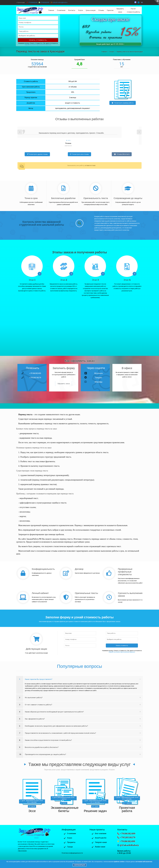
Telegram (99, 378)
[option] (79, 137)
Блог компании (101, 834)
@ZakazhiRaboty (129, 845)
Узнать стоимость (38, 40)
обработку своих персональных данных (38, 45)
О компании (71, 834)
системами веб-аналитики (144, 862)
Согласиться (79, 865)
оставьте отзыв (90, 165)
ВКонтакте (99, 373)
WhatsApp (99, 382)
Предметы (71, 842)
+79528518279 (35, 378)
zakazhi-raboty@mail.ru (60, 2)
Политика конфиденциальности (72, 853)
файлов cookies (119, 862)
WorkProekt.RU (101, 838)
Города (70, 847)
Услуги (70, 838)
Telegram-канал (101, 842)
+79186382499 (33, 2)
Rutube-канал (100, 847)
